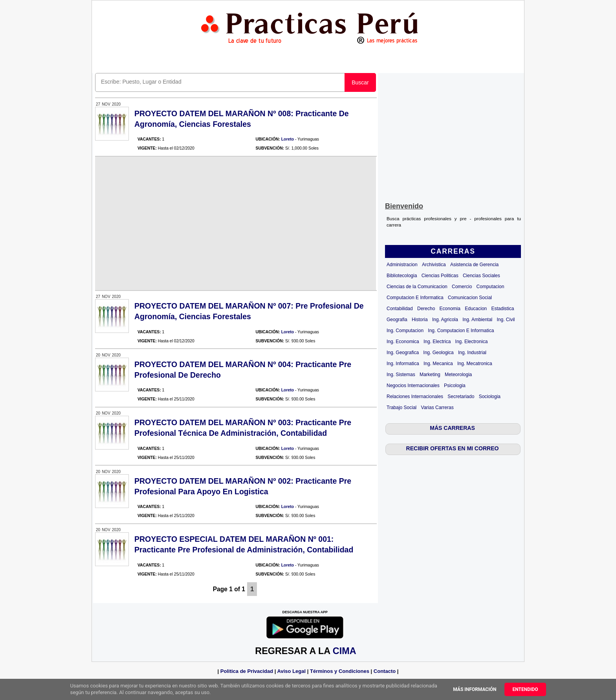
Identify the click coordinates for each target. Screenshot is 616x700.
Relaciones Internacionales (415, 397)
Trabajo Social (401, 408)
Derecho (426, 309)
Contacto (385, 671)
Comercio (462, 287)
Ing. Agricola (445, 320)
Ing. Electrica (437, 342)
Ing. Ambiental (477, 320)
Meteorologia (458, 375)
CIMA (344, 651)
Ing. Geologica (438, 353)
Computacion (490, 287)
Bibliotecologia (402, 276)
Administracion (402, 265)
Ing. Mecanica (438, 364)
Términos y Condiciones (340, 671)
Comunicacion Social (470, 298)
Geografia (397, 320)
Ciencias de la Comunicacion (417, 287)
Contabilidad (400, 309)
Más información (475, 689)
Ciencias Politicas (440, 276)
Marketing (430, 375)
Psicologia (455, 386)
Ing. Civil (506, 320)
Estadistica (503, 309)
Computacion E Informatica (415, 298)
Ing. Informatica (403, 364)
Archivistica (434, 265)
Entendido (525, 689)
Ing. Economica (403, 342)
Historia (420, 320)
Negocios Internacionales (413, 386)
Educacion (476, 309)
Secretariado (461, 397)
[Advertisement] (453, 136)
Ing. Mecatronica (475, 364)
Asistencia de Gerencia (474, 265)
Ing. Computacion (405, 331)
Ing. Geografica (403, 353)
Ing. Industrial (472, 353)
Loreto (288, 139)
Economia (450, 309)
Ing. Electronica (472, 342)
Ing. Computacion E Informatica (461, 331)
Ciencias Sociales (481, 276)
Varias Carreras (437, 408)
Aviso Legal (291, 671)
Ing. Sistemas (401, 375)
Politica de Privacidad (247, 671)
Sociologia (490, 397)
